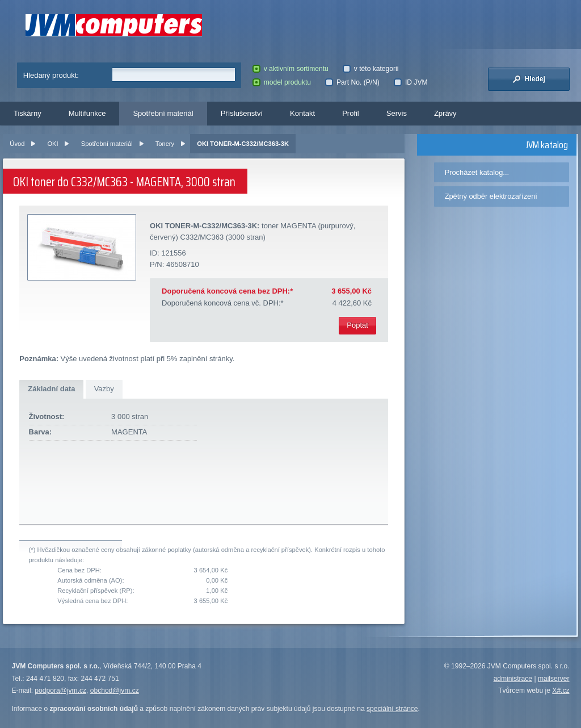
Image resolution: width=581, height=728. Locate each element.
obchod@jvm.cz (115, 691)
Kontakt (302, 113)
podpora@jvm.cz (60, 691)
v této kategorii (371, 69)
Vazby (104, 389)
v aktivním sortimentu (290, 69)
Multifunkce (87, 113)
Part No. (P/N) (352, 82)
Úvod (17, 144)
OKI (52, 144)
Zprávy (445, 113)
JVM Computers (114, 25)
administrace (513, 679)
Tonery (165, 144)
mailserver (554, 679)
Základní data (51, 389)
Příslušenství (242, 113)
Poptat (357, 325)
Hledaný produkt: (51, 75)
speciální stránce (392, 709)
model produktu (282, 82)
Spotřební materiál (163, 113)
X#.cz (561, 691)
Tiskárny (28, 113)
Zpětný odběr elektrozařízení (491, 196)
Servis (397, 113)
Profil (351, 113)
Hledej (529, 79)
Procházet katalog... (477, 172)
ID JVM (411, 82)
